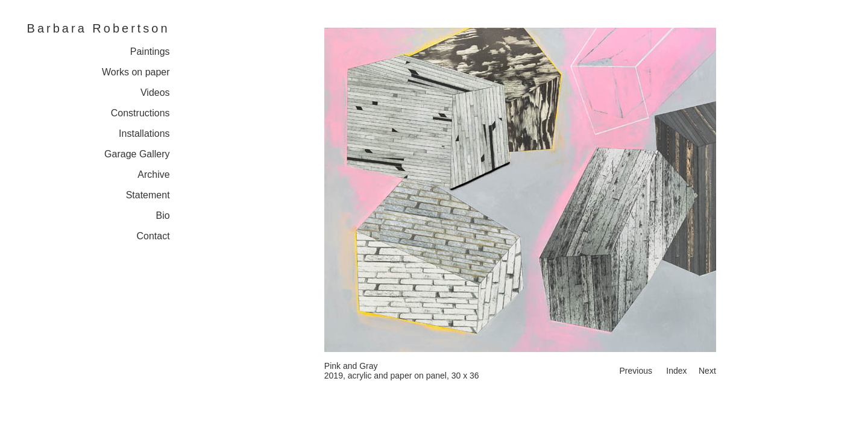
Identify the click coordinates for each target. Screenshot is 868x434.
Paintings (150, 52)
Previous (635, 371)
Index (676, 371)
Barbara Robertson (99, 28)
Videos (155, 93)
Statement (148, 195)
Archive (153, 175)
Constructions (140, 113)
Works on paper (136, 72)
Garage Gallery (137, 154)
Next (707, 371)
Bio (162, 215)
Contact (153, 236)
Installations (144, 134)
